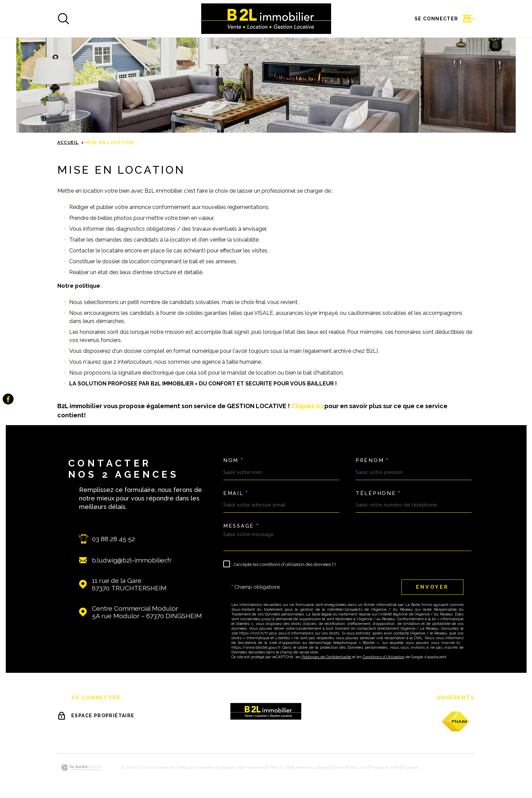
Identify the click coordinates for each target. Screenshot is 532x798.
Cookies (412, 767)
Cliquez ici (308, 406)
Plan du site (281, 767)
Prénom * (372, 461)
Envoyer (432, 587)
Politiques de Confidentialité (326, 657)
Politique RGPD (386, 767)
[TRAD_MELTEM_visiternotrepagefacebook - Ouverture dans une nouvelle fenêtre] (8, 399)
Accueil (68, 142)
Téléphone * (378, 493)
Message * (241, 526)
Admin (339, 767)
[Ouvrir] (63, 19)
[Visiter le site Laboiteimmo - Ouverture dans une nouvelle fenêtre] (81, 768)
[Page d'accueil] (266, 19)
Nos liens (359, 767)
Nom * (233, 461)
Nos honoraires (252, 767)
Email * (236, 493)
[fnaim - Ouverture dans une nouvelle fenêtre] (456, 721)
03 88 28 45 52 (113, 539)
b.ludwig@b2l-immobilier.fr (132, 560)
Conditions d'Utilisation (384, 657)
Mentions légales (313, 767)
